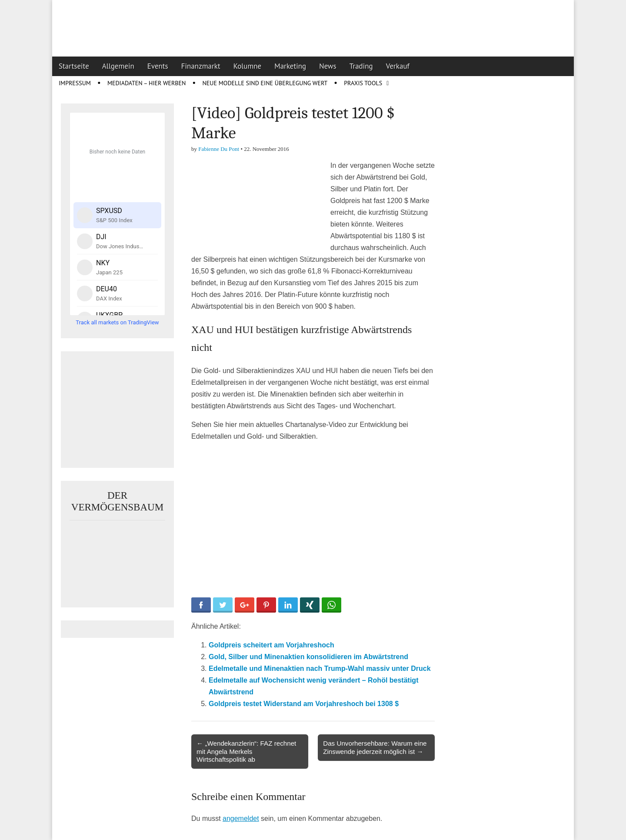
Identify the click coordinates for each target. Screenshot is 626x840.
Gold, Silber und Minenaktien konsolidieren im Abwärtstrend (308, 657)
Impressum (75, 83)
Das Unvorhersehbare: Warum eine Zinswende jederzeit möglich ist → (375, 747)
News (328, 66)
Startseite (74, 66)
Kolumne (248, 66)
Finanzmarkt (201, 66)
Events (158, 66)
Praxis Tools (363, 83)
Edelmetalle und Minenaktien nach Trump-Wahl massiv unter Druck (320, 668)
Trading (361, 66)
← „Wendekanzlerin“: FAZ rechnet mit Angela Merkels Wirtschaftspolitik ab (246, 751)
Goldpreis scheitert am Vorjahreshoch (271, 645)
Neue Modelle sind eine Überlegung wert (265, 83)
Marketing (290, 66)
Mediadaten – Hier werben (147, 83)
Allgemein (118, 66)
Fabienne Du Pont (219, 149)
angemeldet (241, 818)
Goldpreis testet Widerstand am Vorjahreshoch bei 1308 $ (304, 704)
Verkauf (398, 66)
